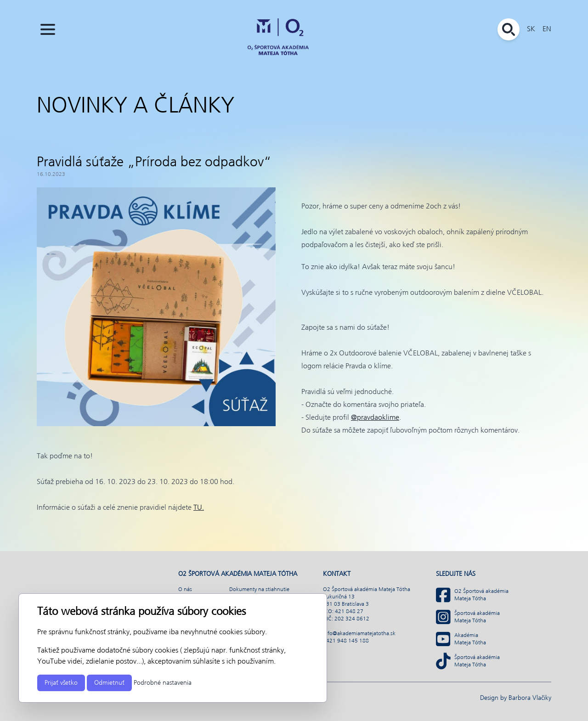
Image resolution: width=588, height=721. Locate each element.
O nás (185, 590)
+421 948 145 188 (346, 641)
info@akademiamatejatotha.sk (359, 634)
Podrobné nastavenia (163, 683)
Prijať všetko (61, 683)
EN (547, 29)
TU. (199, 508)
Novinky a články (136, 107)
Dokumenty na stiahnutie (259, 590)
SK (531, 29)
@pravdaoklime (375, 418)
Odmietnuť (109, 683)
